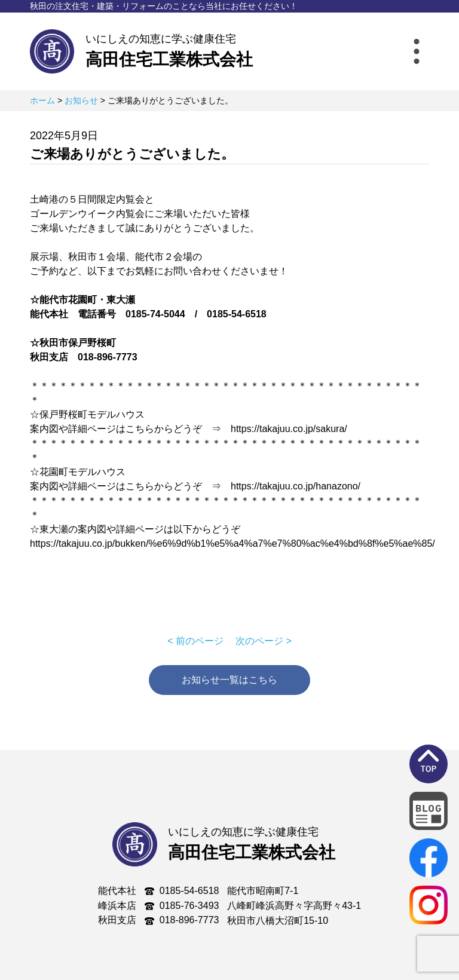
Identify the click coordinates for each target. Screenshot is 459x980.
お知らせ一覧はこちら (229, 680)
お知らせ (81, 100)
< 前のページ (195, 641)
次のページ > (264, 641)
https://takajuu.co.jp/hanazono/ (296, 486)
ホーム (42, 100)
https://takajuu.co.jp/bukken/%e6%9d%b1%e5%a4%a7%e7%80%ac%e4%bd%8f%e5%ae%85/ (232, 543)
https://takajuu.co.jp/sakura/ (289, 429)
